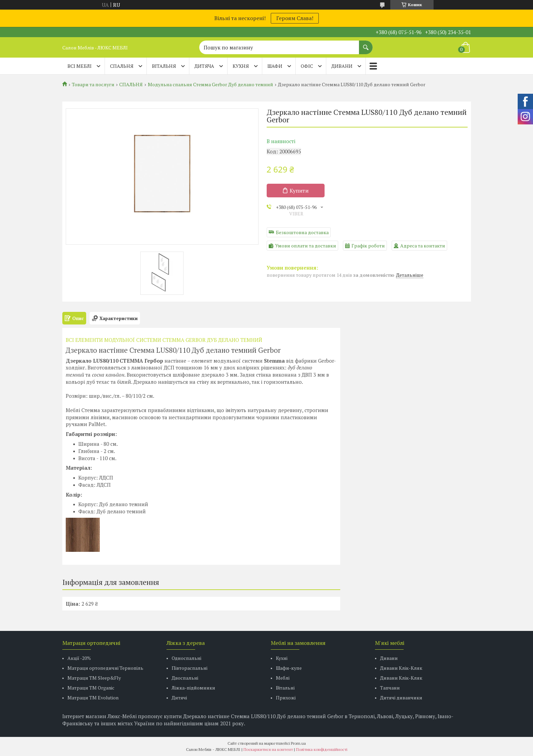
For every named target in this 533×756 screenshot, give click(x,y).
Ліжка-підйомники (193, 688)
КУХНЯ (241, 66)
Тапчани (390, 688)
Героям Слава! (295, 18)
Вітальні (285, 688)
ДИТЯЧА (204, 66)
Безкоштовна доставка (302, 232)
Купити (299, 191)
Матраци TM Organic (91, 688)
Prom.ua (298, 743)
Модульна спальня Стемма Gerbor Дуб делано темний (210, 85)
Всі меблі (80, 66)
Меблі (283, 678)
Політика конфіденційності (322, 749)
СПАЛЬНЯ (122, 66)
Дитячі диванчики (401, 698)
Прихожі (286, 698)
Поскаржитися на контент (268, 749)
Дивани (389, 658)
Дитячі (179, 698)
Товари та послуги (93, 85)
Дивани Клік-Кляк (401, 668)
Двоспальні (185, 678)
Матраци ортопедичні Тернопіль (105, 668)
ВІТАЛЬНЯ (164, 66)
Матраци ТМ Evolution (93, 698)
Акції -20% (79, 658)
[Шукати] (366, 44)
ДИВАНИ (342, 66)
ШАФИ (275, 66)
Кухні (282, 658)
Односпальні (186, 658)
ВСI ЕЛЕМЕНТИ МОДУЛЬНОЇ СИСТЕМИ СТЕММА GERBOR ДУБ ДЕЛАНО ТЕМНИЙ (165, 340)
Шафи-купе (289, 668)
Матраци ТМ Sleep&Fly (94, 678)
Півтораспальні (190, 668)
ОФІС (307, 66)
